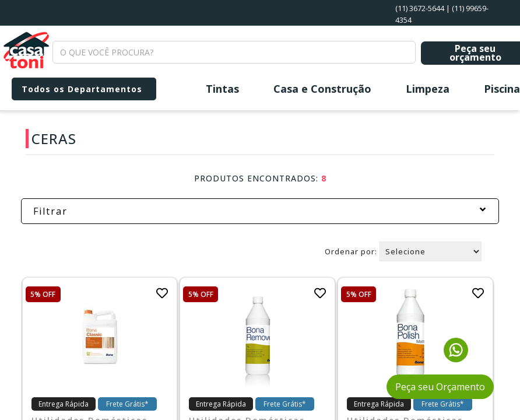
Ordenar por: (351, 251)
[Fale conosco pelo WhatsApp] (456, 359)
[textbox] (234, 52)
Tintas (222, 89)
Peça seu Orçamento (440, 387)
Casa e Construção (322, 89)
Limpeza (428, 89)
